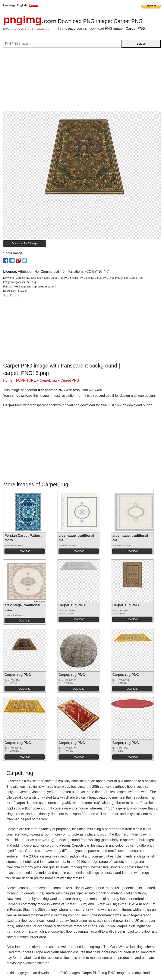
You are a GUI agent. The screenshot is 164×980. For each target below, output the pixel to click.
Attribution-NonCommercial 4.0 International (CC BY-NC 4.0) (64, 272)
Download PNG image (25, 244)
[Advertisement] (82, 81)
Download (24, 551)
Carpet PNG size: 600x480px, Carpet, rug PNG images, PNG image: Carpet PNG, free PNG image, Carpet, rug (79, 278)
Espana (34, 5)
